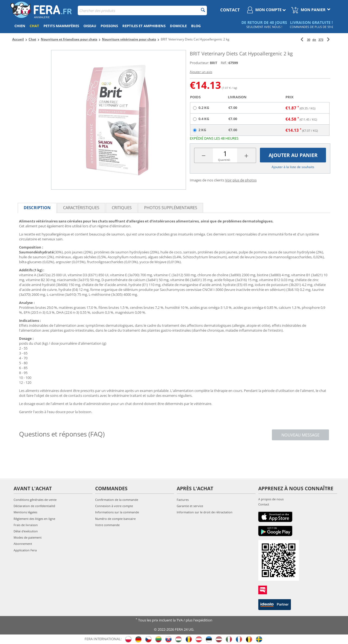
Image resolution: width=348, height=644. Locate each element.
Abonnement (23, 544)
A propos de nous (271, 499)
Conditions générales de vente (35, 500)
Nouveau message (300, 435)
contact (230, 10)
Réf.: (224, 63)
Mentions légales (25, 512)
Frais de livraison (26, 525)
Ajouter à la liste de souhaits (293, 167)
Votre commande (107, 525)
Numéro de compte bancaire (115, 519)
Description (37, 208)
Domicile (178, 26)
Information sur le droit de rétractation (205, 512)
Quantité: (224, 160)
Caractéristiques (81, 208)
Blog (196, 26)
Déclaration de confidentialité (34, 506)
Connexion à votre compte (114, 506)
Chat (34, 26)
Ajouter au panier (293, 155)
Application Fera (25, 550)
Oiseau (90, 26)
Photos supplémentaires (171, 208)
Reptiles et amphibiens (144, 26)
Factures (183, 500)
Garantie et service (190, 506)
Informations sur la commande (117, 512)
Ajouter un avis (201, 72)
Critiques (122, 208)
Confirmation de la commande (117, 500)
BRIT (214, 63)
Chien (20, 26)
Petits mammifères (61, 26)
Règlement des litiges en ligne (34, 519)
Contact (264, 504)
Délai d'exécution (26, 531)
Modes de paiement (28, 537)
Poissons (109, 26)
